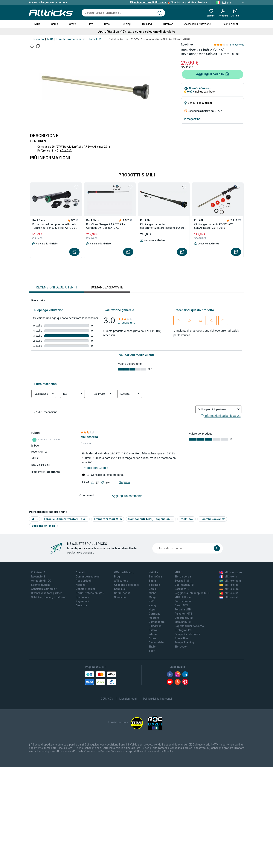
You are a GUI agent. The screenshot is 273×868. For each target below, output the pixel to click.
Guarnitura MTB (184, 585)
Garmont (154, 614)
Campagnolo (157, 622)
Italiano (229, 3)
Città (90, 24)
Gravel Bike (182, 638)
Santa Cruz (155, 577)
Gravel (73, 24)
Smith (152, 581)
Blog (117, 577)
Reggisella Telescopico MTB (192, 593)
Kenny (152, 605)
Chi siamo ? (38, 572)
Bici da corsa (183, 577)
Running (126, 24)
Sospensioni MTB (43, 526)
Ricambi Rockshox (212, 519)
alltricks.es (229, 585)
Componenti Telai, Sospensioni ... (151, 519)
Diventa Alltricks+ (200, 88)
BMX (107, 24)
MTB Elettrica (183, 597)
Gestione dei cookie (126, 585)
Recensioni (38, 577)
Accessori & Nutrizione (198, 24)
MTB (37, 24)
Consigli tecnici (85, 589)
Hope (152, 610)
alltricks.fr (228, 577)
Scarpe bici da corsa (187, 634)
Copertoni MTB (184, 618)
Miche (152, 593)
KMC (152, 601)
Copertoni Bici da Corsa (189, 626)
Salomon (154, 585)
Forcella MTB (183, 610)
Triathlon (168, 24)
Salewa (153, 630)
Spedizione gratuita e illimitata (169, 2)
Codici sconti (122, 593)
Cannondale (156, 642)
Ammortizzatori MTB (108, 519)
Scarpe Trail (182, 581)
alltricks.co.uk (231, 572)
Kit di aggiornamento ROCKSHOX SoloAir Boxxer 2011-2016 (213, 226)
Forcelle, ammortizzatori (71, 39)
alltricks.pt (229, 593)
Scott (152, 651)
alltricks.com (230, 581)
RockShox (187, 45)
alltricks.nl (229, 597)
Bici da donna (183, 601)
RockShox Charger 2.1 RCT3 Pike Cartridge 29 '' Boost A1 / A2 (106, 226)
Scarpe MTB (182, 589)
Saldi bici (120, 589)
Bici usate (181, 647)
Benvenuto (37, 39)
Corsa (55, 24)
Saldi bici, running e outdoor (48, 597)
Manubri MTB (183, 622)
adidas (153, 634)
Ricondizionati (230, 24)
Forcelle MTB (97, 39)
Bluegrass (155, 626)
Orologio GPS (183, 630)
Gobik (152, 589)
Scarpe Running (184, 642)
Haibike (153, 572)
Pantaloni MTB (183, 614)
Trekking (147, 24)
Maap (152, 597)
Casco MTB (182, 605)
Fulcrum (154, 618)
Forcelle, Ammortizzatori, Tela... (66, 519)
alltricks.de (229, 589)
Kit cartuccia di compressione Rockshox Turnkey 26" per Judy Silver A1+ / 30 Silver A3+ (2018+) (56, 226)
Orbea (152, 638)
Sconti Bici (121, 597)
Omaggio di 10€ (41, 581)
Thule (152, 647)
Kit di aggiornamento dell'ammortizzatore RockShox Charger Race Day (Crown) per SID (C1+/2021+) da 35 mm (164, 226)
